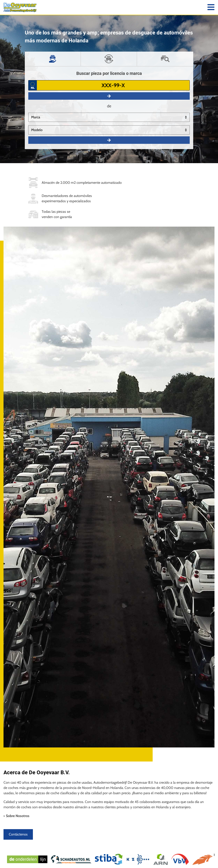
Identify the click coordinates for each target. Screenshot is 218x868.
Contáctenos (18, 834)
